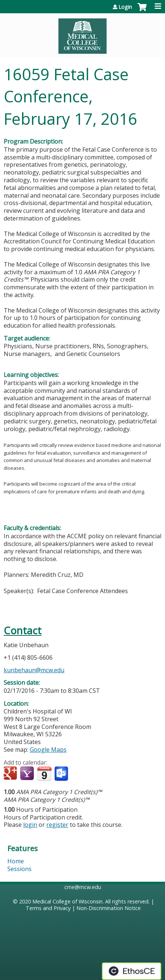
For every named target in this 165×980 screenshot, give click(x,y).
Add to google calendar (11, 774)
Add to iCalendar (44, 773)
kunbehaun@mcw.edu (34, 670)
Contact (23, 630)
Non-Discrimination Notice (109, 908)
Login (125, 7)
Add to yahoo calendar (28, 774)
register (57, 825)
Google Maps (48, 750)
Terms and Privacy (48, 908)
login (30, 825)
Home (16, 861)
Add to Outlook (62, 774)
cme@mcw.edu (83, 887)
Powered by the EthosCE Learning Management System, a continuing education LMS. (132, 971)
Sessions (19, 869)
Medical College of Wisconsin (67, 901)
